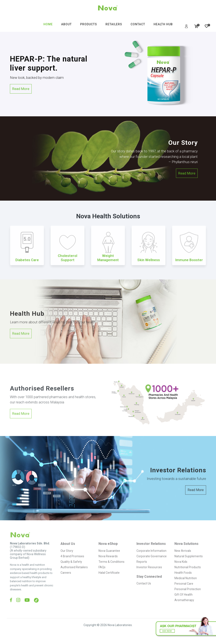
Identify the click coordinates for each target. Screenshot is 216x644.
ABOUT (66, 24)
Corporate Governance (152, 563)
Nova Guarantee (109, 557)
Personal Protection (188, 596)
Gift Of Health (184, 601)
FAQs (102, 574)
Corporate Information (151, 557)
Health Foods (183, 579)
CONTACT (138, 24)
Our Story (67, 557)
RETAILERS (114, 24)
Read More (21, 89)
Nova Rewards (108, 563)
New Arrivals (183, 557)
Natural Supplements (189, 563)
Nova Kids (181, 568)
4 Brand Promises (72, 563)
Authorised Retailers (74, 574)
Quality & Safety (71, 568)
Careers (66, 579)
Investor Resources (149, 574)
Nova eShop (108, 550)
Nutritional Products (188, 574)
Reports (142, 568)
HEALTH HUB (163, 24)
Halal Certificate (109, 579)
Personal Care (184, 590)
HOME (48, 24)
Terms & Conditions (111, 568)
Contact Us (144, 590)
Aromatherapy (184, 606)
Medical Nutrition (186, 585)
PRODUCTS (89, 24)
